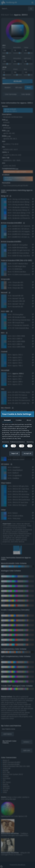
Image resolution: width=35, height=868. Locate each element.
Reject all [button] (15, 453)
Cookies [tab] (19, 420)
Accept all (27, 453)
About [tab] (29, 420)
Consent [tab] (7, 420)
